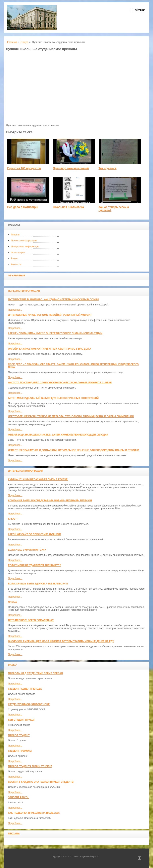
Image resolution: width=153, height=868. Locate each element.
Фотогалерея (18, 253)
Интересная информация (25, 247)
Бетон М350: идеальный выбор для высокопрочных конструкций (53, 398)
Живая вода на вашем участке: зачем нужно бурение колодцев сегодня (58, 435)
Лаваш (13, 602)
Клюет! (13, 519)
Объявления (17, 276)
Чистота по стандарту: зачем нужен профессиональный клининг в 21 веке (60, 383)
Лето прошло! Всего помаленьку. (31, 620)
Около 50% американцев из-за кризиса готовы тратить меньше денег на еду (61, 641)
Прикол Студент (19, 735)
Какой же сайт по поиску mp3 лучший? (35, 534)
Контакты (16, 264)
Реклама (14, 834)
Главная (16, 235)
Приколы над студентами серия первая (35, 673)
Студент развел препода (25, 689)
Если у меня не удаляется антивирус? (34, 565)
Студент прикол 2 (20, 751)
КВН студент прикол (22, 720)
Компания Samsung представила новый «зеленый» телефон (50, 501)
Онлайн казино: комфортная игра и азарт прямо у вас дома (50, 349)
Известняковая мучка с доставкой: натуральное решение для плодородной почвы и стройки (74, 450)
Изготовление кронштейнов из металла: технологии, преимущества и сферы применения (71, 416)
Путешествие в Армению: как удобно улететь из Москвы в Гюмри (53, 299)
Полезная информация (24, 241)
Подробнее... (15, 310)
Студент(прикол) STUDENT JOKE (29, 704)
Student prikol (18, 797)
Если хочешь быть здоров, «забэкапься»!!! (38, 584)
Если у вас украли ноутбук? (27, 550)
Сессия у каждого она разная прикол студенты (41, 782)
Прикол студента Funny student (30, 766)
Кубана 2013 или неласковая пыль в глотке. (38, 479)
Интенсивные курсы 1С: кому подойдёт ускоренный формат (50, 315)
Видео (14, 259)
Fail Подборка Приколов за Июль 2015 (34, 813)
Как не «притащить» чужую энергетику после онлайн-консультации (55, 333)
